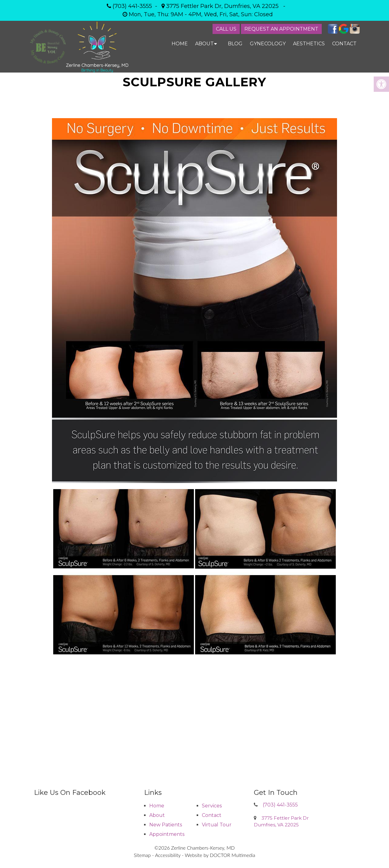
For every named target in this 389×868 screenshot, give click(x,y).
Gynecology (268, 44)
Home (180, 44)
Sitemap (142, 855)
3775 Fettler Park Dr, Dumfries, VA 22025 (222, 6)
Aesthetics (309, 44)
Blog (235, 44)
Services (212, 806)
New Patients (166, 825)
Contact (344, 44)
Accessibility (168, 855)
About (204, 44)
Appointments (167, 834)
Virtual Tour (217, 825)
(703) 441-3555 (132, 6)
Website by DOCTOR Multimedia (220, 855)
